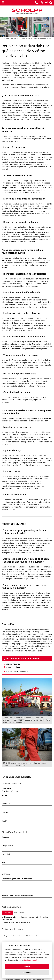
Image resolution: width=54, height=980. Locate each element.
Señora (7, 791)
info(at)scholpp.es (14, 667)
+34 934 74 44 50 (13, 664)
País (3, 863)
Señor (16, 791)
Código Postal (7, 846)
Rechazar (27, 973)
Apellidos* (6, 804)
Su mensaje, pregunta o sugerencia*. (17, 879)
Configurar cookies (32, 960)
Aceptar (27, 967)
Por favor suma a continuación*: (17, 896)
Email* (4, 821)
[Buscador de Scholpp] (51, 3)
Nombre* (6, 795)
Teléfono (5, 812)
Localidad (6, 854)
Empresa (5, 837)
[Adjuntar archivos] (16, 913)
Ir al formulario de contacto (17, 671)
